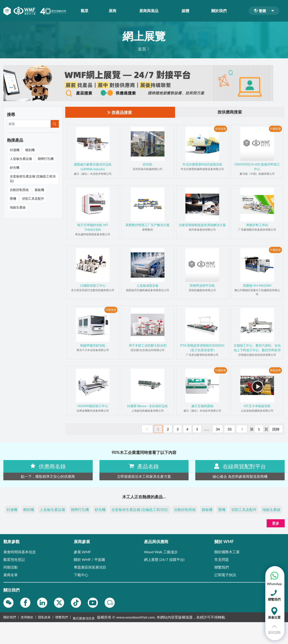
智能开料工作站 (257, 225)
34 (218, 429)
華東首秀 (275, 370)
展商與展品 (150, 11)
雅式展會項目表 (84, 617)
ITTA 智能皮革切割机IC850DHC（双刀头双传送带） (202, 348)
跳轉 (276, 429)
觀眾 (86, 11)
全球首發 (220, 129)
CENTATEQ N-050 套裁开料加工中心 (257, 167)
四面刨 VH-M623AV (257, 286)
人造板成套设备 (148, 286)
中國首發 (275, 129)
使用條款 (27, 617)
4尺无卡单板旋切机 (257, 406)
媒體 (187, 11)
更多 (276, 523)
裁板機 (39, 190)
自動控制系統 (19, 190)
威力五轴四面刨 (202, 406)
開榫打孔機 (46, 159)
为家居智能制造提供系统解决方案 (202, 225)
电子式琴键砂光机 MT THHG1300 (93, 227)
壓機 (13, 198)
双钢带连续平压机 (202, 286)
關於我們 (220, 11)
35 (230, 429)
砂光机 (148, 164)
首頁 (142, 49)
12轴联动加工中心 (93, 286)
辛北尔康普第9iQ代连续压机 (202, 164)
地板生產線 (18, 207)
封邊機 (15, 150)
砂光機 (15, 167)
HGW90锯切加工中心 (93, 406)
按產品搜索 (120, 112)
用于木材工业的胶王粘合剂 (148, 346)
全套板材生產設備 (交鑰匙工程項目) (33, 179)
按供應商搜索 (230, 112)
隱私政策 (44, 617)
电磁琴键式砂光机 (93, 346)
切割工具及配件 (33, 198)
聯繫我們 (62, 617)
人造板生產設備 (21, 159)
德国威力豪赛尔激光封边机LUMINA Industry (93, 167)
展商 (114, 11)
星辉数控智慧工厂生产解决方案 (148, 225)
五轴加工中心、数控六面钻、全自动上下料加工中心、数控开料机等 (257, 348)
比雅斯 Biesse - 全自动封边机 (147, 406)
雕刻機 (30, 150)
